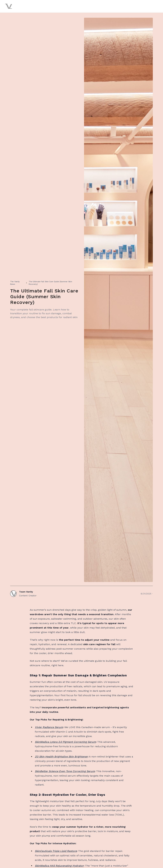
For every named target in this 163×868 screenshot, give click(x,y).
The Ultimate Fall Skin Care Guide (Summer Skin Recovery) (50, 283)
